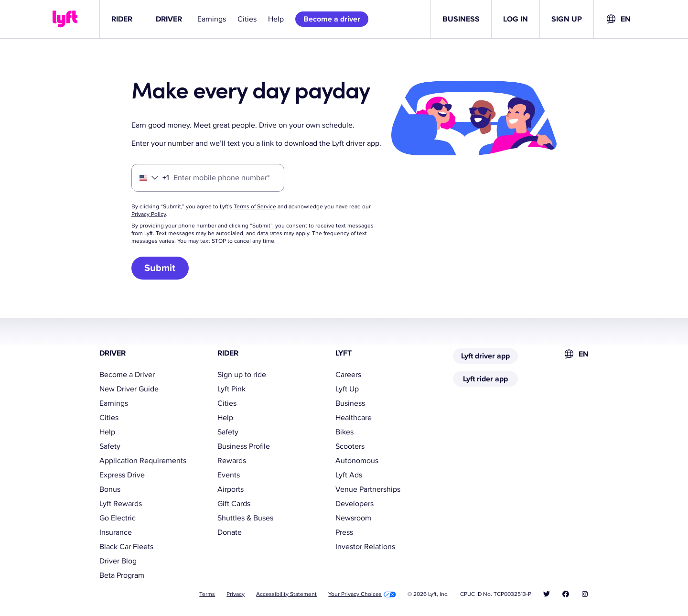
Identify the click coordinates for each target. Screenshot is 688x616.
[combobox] (618, 19)
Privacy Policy (149, 214)
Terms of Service (255, 207)
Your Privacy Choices (362, 594)
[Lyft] (65, 19)
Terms (207, 594)
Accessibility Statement (286, 594)
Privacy (236, 594)
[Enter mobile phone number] (208, 178)
